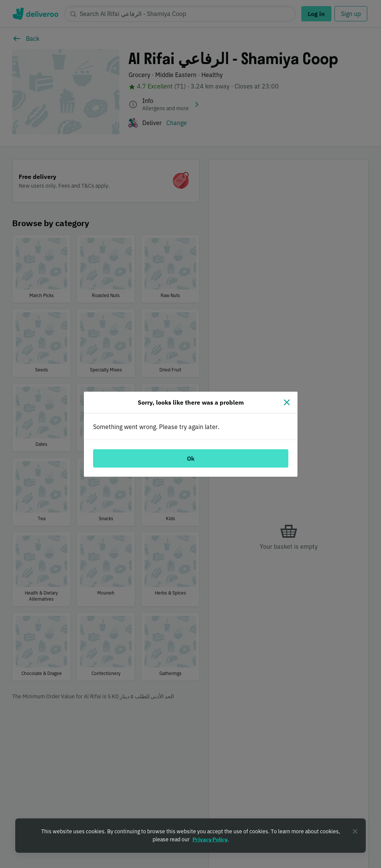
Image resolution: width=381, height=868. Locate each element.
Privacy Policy (210, 839)
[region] (190, 836)
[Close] (287, 402)
